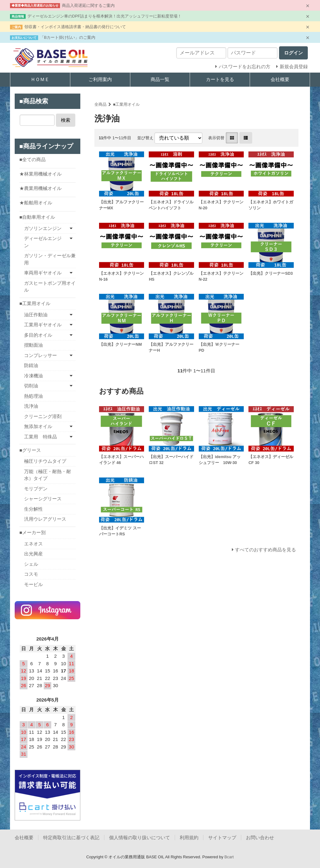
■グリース (30, 450)
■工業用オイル (127, 104)
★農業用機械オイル (40, 188)
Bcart (229, 857)
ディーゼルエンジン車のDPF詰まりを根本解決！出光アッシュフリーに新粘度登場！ (105, 16)
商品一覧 (160, 79)
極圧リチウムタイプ (45, 461)
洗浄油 (31, 406)
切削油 (31, 386)
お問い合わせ (260, 837)
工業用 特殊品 (40, 437)
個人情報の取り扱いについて (140, 837)
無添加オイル (38, 426)
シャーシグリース (43, 499)
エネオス (33, 544)
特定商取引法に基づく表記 (71, 837)
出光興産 (33, 554)
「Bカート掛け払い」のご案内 (68, 37)
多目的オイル (38, 335)
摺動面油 (33, 345)
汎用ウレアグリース (45, 519)
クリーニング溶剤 (43, 416)
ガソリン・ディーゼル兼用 (50, 259)
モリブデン (36, 489)
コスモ (31, 574)
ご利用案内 (100, 79)
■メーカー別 (32, 532)
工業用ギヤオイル (43, 325)
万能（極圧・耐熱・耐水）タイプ (47, 475)
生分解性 (33, 509)
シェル (31, 564)
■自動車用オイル (37, 217)
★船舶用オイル (36, 203)
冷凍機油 (33, 376)
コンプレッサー (40, 355)
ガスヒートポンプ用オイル (50, 287)
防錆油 (31, 365)
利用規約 (189, 837)
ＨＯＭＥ (40, 79)
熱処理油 (33, 396)
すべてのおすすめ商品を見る (265, 550)
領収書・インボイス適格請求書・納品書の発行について (75, 27)
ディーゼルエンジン (43, 242)
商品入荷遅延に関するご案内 (88, 5)
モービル (33, 584)
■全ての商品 (32, 159)
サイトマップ (222, 837)
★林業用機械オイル (40, 174)
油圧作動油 (36, 315)
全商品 (100, 104)
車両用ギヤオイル (43, 273)
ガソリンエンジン (43, 228)
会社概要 (280, 79)
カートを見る (220, 79)
